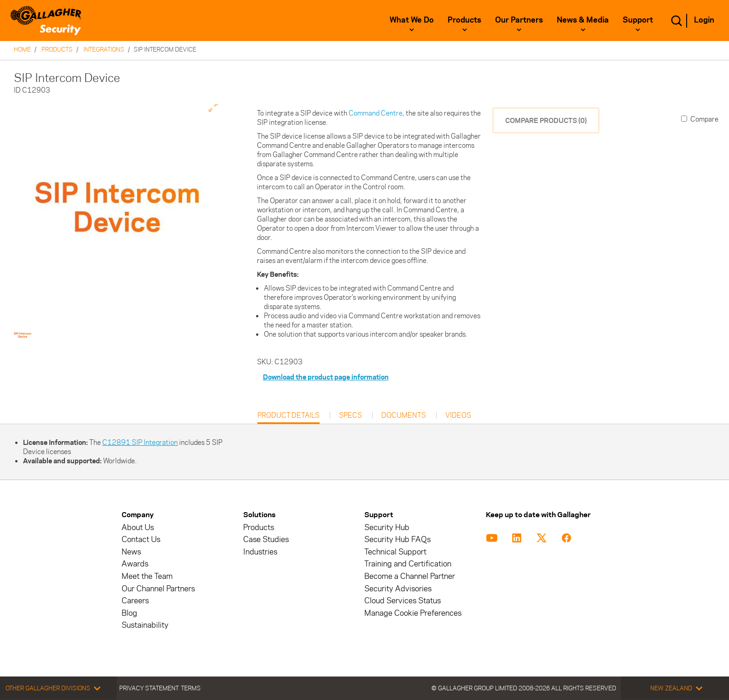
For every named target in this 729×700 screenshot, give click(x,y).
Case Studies (266, 540)
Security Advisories (398, 589)
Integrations (104, 49)
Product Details (289, 417)
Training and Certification (408, 564)
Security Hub (387, 528)
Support (638, 20)
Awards (135, 564)
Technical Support (395, 552)
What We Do (412, 20)
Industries (260, 552)
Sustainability (145, 625)
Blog (129, 613)
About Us (138, 528)
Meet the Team (147, 576)
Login (704, 20)
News (131, 552)
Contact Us (141, 540)
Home (22, 49)
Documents (404, 415)
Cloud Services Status (402, 601)
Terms (191, 688)
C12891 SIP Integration (140, 442)
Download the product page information (326, 377)
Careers (135, 601)
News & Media (583, 20)
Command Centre (376, 113)
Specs (350, 415)
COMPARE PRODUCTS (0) (546, 120)
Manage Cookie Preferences (413, 613)
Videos (458, 415)
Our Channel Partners (158, 589)
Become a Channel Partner (410, 576)
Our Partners (519, 20)
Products (464, 20)
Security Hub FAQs (397, 540)
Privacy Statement (149, 688)
